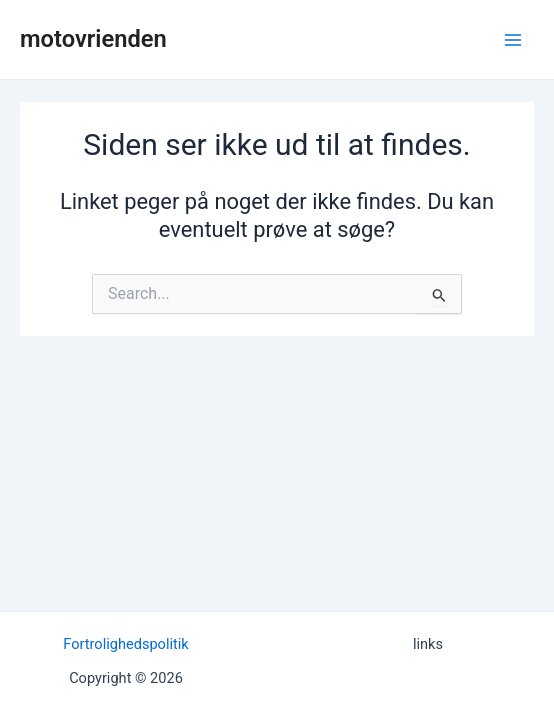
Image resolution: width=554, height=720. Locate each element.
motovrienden (93, 39)
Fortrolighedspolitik (125, 644)
